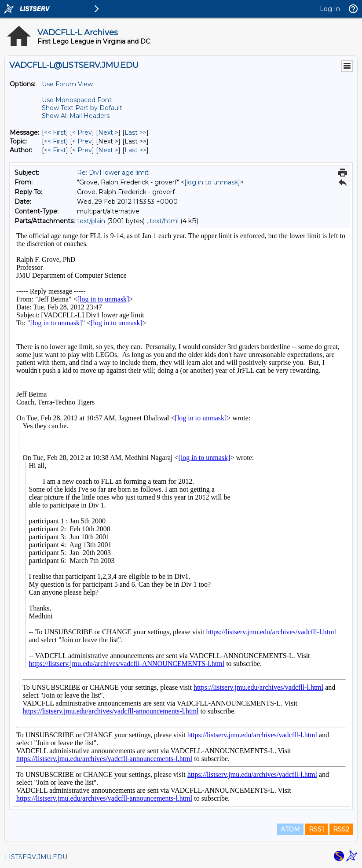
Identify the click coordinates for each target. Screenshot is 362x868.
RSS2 (341, 829)
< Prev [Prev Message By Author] (82, 150)
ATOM (290, 829)
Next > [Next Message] (108, 132)
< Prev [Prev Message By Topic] (82, 141)
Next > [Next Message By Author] (108, 150)
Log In (330, 9)
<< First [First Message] (55, 132)
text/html (164, 221)
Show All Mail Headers (76, 116)
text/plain (91, 221)
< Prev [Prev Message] (82, 132)
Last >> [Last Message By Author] (135, 150)
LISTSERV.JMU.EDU (36, 857)
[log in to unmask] (212, 182)
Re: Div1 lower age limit (113, 173)
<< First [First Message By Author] (55, 150)
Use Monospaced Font (77, 100)
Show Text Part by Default (82, 108)
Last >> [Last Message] (135, 132)
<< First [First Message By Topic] (55, 141)
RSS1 (316, 829)
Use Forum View (67, 84)
